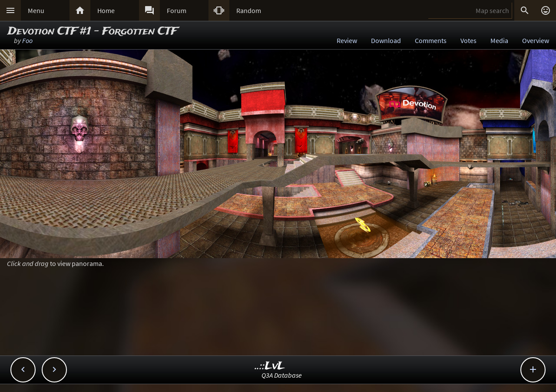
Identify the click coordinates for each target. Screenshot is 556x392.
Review (347, 40)
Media (499, 40)
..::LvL (270, 366)
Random (249, 10)
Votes (468, 40)
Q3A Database (282, 375)
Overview (536, 40)
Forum (177, 10)
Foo (27, 40)
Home (106, 10)
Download (386, 40)
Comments (431, 40)
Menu (36, 10)
